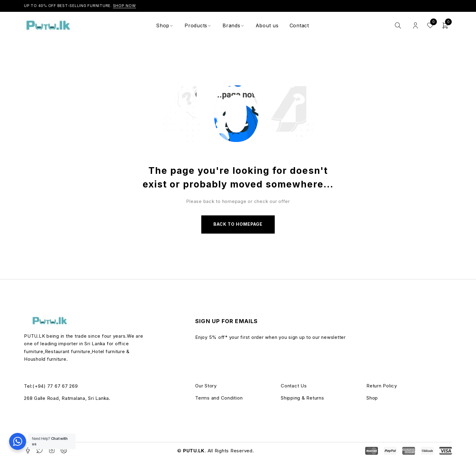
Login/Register (415, 26)
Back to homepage (238, 224)
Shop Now (124, 6)
